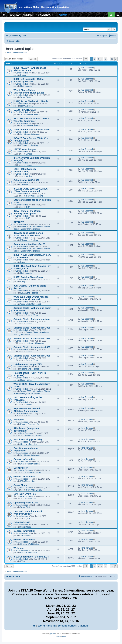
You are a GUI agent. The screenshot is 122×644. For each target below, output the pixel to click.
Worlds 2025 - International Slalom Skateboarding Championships (32, 228)
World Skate (26, 97)
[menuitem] (22, 36)
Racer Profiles (26, 380)
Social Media (20, 485)
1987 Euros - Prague (25, 149)
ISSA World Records (29, 293)
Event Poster (21, 468)
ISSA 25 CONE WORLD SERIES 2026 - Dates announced (31, 190)
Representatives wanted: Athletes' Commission (27, 410)
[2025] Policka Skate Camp (28, 277)
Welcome (19, 548)
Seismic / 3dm (32, 315)
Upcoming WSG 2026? (26, 503)
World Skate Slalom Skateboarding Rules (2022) (29, 91)
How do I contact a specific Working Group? (28, 512)
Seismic (29, 324)
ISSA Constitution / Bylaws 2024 (31, 557)
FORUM (62, 15)
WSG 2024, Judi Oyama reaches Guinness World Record (31, 298)
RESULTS (19, 222)
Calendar (83, 626)
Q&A (28, 518)
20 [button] (112, 59)
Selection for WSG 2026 (26, 180)
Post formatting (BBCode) (28, 440)
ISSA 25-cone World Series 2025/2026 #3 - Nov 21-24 (28, 234)
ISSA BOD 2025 (22, 522)
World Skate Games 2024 (31, 304)
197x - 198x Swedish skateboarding (25, 170)
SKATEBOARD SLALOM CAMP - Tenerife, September (31, 120)
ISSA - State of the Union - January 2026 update (28, 212)
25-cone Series (67, 626)
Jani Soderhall (22, 73)
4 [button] (102, 59)
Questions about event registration (26, 449)
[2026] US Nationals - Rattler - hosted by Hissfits (30, 80)
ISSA (28, 207)
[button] (86, 59)
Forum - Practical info (29, 424)
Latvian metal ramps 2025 (28, 364)
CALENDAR (45, 15)
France (23, 75)
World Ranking (47, 626)
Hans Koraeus (22, 422)
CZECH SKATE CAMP (25, 110)
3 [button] (98, 59)
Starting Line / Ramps (30, 369)
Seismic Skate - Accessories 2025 (32, 328)
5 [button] (105, 59)
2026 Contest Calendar (30, 114)
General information (33, 436)
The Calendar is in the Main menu (32, 130)
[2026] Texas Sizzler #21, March (31, 101)
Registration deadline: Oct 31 (29, 244)
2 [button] (95, 59)
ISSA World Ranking (29, 145)
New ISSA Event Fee (25, 494)
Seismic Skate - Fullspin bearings (32, 319)
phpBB (53, 634)
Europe (23, 262)
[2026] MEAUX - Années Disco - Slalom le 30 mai (31, 69)
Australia (24, 185)
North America (26, 86)
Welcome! (19, 420)
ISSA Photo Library (33, 473)
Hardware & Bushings (35, 343)
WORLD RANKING (21, 15)
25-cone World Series (30, 544)
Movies (29, 154)
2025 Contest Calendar (30, 455)
